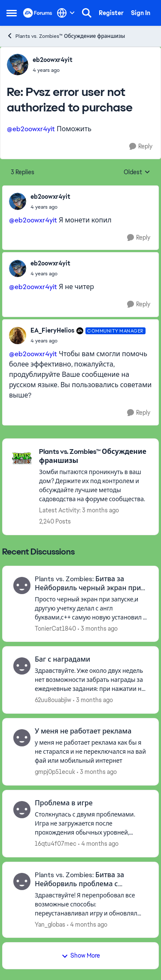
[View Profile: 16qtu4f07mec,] (22, 810)
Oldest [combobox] (137, 173)
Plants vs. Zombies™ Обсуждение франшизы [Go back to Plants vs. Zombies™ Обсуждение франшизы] (66, 36)
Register (111, 13)
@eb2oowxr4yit (31, 129)
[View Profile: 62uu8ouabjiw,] (22, 666)
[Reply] (141, 146)
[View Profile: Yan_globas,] (22, 881)
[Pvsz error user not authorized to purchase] (53, 70)
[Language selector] (66, 13)
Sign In (141, 13)
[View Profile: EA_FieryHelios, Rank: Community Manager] (18, 336)
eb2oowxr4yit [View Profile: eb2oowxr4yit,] (53, 60)
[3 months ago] (98, 628)
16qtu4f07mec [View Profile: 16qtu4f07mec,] (56, 844)
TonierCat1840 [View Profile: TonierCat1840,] (55, 628)
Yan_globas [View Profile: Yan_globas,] (50, 924)
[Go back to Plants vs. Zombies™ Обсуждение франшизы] (94, 456)
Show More (81, 955)
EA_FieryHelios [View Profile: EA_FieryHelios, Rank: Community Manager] (52, 330)
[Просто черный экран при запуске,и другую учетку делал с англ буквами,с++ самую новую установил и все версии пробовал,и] (91, 608)
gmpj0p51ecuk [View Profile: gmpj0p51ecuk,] (55, 772)
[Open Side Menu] (12, 13)
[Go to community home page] (38, 13)
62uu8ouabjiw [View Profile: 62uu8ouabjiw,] (53, 700)
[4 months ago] (98, 844)
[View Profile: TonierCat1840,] (22, 586)
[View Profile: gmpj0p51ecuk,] (22, 738)
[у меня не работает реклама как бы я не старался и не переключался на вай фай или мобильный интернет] (91, 752)
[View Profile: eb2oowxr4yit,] (18, 65)
